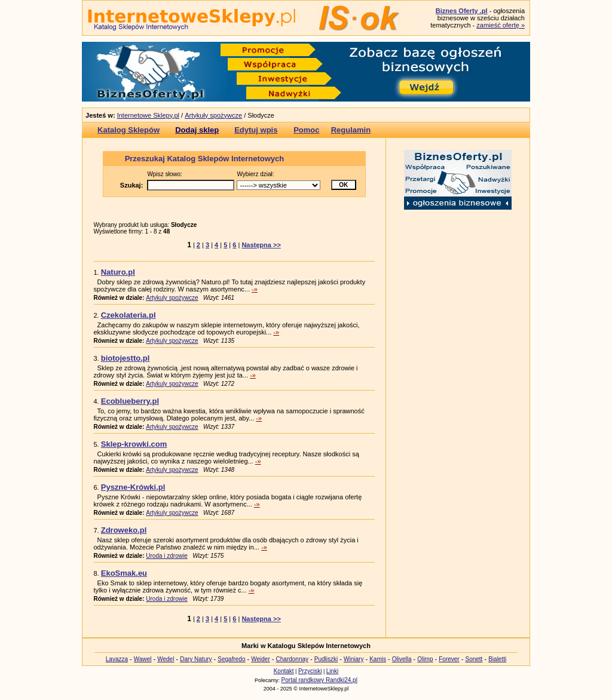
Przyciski (310, 671)
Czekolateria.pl (128, 315)
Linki (333, 671)
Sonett (474, 659)
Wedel (166, 659)
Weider (261, 659)
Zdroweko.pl (124, 530)
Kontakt (284, 671)
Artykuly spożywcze (172, 298)
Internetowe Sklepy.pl (148, 115)
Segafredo (231, 659)
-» (255, 289)
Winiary (354, 659)
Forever (449, 659)
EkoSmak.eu (124, 573)
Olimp (425, 659)
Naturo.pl (118, 272)
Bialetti (497, 659)
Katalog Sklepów (128, 130)
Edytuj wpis (256, 130)
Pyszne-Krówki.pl (133, 487)
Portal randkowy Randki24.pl (319, 680)
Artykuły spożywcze (213, 115)
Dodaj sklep (197, 130)
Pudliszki (326, 659)
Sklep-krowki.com (134, 444)
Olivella (402, 659)
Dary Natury (196, 659)
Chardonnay (292, 659)
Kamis (378, 659)
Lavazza (117, 659)
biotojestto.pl (126, 358)
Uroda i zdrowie (166, 556)
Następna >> (261, 245)
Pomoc (306, 130)
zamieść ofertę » (501, 25)
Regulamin (351, 130)
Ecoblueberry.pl (130, 401)
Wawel (143, 659)
